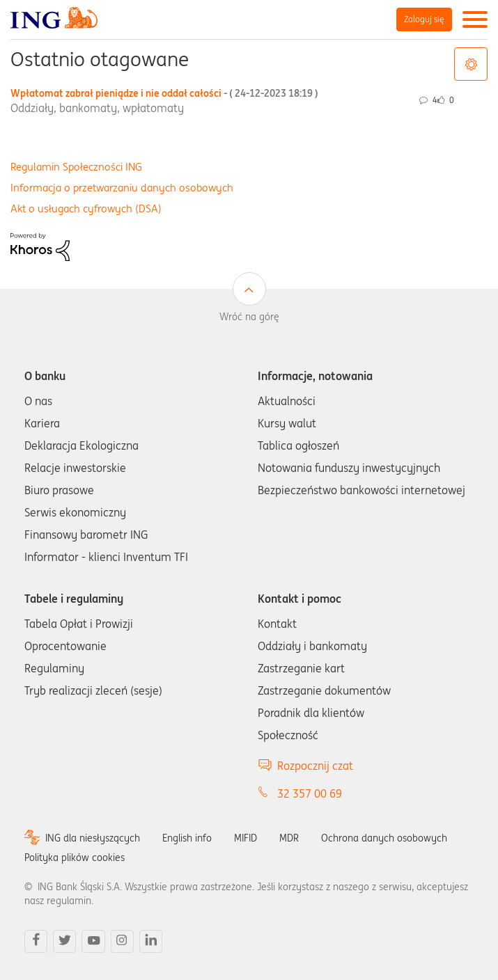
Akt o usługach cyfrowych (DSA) (86, 208)
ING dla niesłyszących (93, 838)
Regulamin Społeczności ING (76, 167)
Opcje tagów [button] (471, 64)
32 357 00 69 (310, 793)
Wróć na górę (249, 317)
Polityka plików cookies (75, 857)
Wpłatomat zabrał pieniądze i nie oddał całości (164, 93)
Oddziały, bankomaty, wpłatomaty (97, 108)
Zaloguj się (424, 19)
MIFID (246, 838)
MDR (289, 838)
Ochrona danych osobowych (384, 838)
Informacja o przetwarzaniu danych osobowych (122, 188)
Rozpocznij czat (315, 766)
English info (187, 838)
